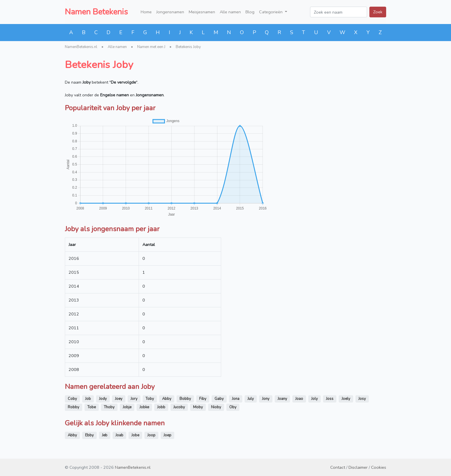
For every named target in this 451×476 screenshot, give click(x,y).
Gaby (219, 399)
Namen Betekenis (96, 12)
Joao (299, 399)
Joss (330, 399)
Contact (338, 467)
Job (88, 399)
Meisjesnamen (202, 12)
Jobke (144, 407)
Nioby (216, 407)
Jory (134, 399)
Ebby (89, 435)
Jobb (161, 407)
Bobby (185, 399)
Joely (346, 399)
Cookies (379, 467)
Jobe (135, 435)
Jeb (105, 435)
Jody (103, 399)
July (251, 399)
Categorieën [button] (271, 12)
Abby (167, 399)
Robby (74, 407)
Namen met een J (151, 47)
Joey (119, 399)
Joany (282, 399)
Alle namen (230, 12)
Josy (362, 399)
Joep (167, 435)
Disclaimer (358, 467)
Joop (151, 435)
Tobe (92, 407)
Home (146, 12)
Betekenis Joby (188, 47)
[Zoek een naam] (339, 12)
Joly (315, 399)
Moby (198, 407)
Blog (250, 12)
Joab (119, 435)
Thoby (109, 407)
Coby (72, 399)
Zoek (378, 12)
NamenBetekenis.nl (81, 47)
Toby (150, 399)
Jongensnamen (170, 12)
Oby (233, 407)
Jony (266, 399)
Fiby (203, 399)
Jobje (127, 407)
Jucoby (179, 407)
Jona (236, 399)
